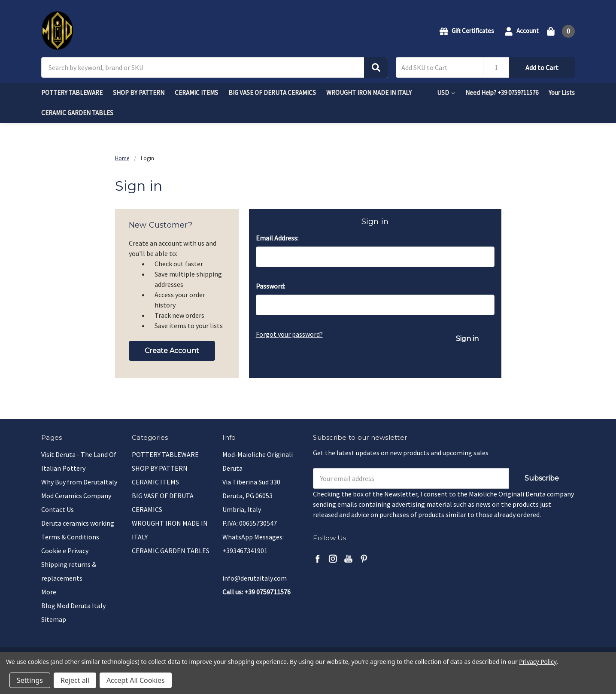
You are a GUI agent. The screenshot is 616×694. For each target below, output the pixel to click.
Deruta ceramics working (78, 523)
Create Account (172, 351)
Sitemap (54, 619)
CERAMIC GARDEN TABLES (77, 113)
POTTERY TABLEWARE (72, 93)
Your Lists (562, 93)
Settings (30, 680)
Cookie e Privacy (65, 551)
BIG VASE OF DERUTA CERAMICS (272, 93)
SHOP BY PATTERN (139, 93)
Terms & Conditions (70, 537)
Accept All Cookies (136, 680)
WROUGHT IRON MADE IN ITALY (369, 93)
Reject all (75, 680)
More (49, 592)
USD (446, 93)
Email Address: (277, 238)
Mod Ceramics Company (76, 496)
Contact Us (58, 509)
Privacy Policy (538, 662)
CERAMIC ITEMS (196, 93)
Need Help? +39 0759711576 (502, 93)
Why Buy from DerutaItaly (79, 482)
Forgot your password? (289, 334)
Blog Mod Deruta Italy (73, 606)
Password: (270, 286)
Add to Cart (542, 67)
